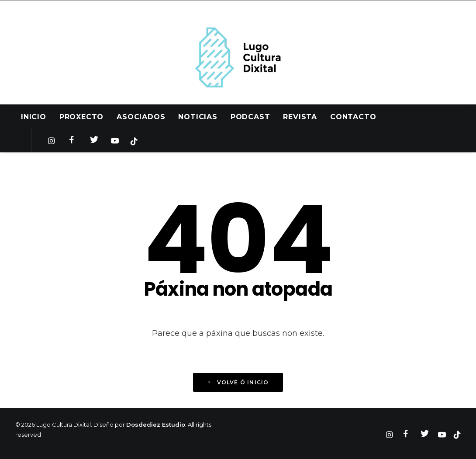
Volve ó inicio (238, 382)
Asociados (141, 117)
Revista (300, 117)
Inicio (34, 117)
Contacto (353, 117)
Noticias (198, 117)
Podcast (250, 117)
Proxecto (81, 117)
